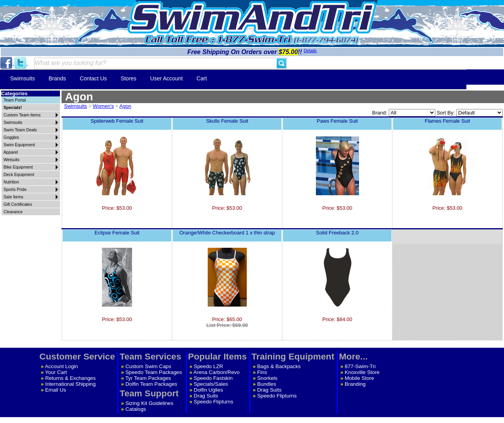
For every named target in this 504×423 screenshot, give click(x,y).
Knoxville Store (362, 372)
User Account (166, 78)
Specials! (13, 107)
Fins (262, 372)
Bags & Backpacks (279, 366)
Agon (125, 106)
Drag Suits (206, 396)
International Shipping (70, 384)
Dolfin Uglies (208, 390)
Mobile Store (360, 378)
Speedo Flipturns (213, 402)
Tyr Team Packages (148, 378)
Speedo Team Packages (154, 372)
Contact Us (93, 78)
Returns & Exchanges (70, 378)
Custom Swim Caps (148, 366)
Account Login (62, 366)
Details (310, 51)
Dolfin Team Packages (151, 384)
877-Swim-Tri (360, 366)
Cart (201, 78)
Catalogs (136, 409)
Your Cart (56, 372)
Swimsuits (23, 78)
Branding (355, 384)
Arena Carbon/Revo (217, 372)
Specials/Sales (211, 384)
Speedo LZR (208, 366)
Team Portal (15, 100)
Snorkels (267, 378)
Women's (103, 106)
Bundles (267, 384)
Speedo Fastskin (213, 378)
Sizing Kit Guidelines (149, 403)
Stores (129, 78)
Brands (57, 78)
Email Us (55, 390)
